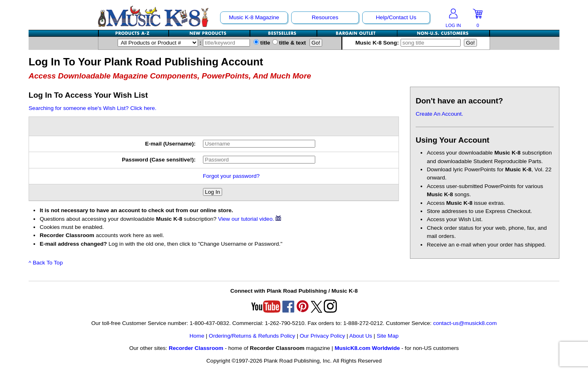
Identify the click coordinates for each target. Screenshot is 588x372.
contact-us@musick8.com (465, 323)
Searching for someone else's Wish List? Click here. (92, 108)
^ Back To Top (46, 263)
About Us (361, 336)
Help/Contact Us (396, 17)
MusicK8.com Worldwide (367, 348)
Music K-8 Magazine (254, 17)
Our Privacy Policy (322, 336)
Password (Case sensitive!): (159, 160)
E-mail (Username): (170, 144)
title (262, 43)
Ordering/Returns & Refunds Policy (252, 336)
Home (197, 336)
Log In (213, 192)
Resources (325, 17)
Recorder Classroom (196, 348)
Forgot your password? (231, 176)
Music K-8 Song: (409, 43)
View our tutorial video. (249, 219)
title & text (289, 43)
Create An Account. (439, 114)
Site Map (388, 336)
